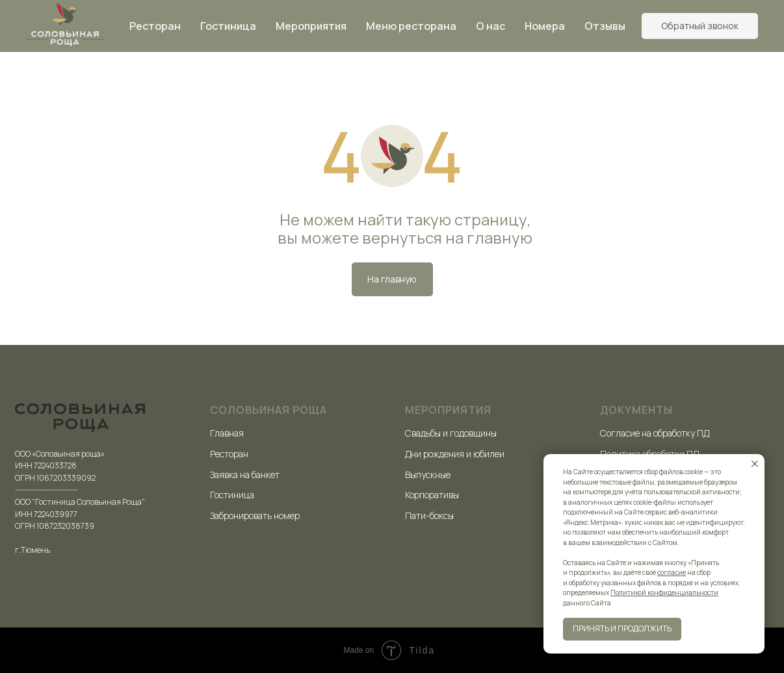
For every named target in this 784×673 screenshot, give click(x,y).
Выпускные (428, 475)
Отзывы (605, 26)
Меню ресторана (411, 26)
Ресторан (155, 26)
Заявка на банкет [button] (245, 475)
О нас (490, 26)
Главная (227, 433)
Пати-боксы (429, 515)
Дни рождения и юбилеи (455, 454)
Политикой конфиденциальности (664, 592)
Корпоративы (432, 495)
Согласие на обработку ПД (655, 433)
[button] (700, 26)
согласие (672, 572)
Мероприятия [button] (311, 26)
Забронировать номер (255, 515)
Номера (545, 26)
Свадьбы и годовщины (451, 433)
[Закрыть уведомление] (755, 464)
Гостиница (228, 26)
